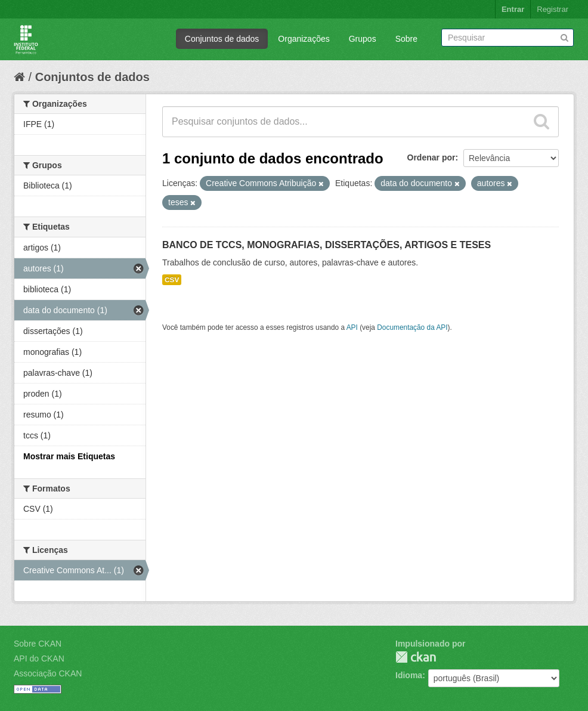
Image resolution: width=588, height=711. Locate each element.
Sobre (406, 39)
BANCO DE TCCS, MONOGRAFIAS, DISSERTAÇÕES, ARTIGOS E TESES (327, 245)
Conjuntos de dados (222, 39)
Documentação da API (412, 327)
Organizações (304, 39)
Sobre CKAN (38, 644)
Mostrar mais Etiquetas (69, 456)
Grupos (363, 39)
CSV (172, 280)
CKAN (416, 657)
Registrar (553, 9)
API (352, 327)
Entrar (513, 9)
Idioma (409, 675)
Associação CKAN (48, 673)
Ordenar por (431, 157)
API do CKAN (39, 659)
